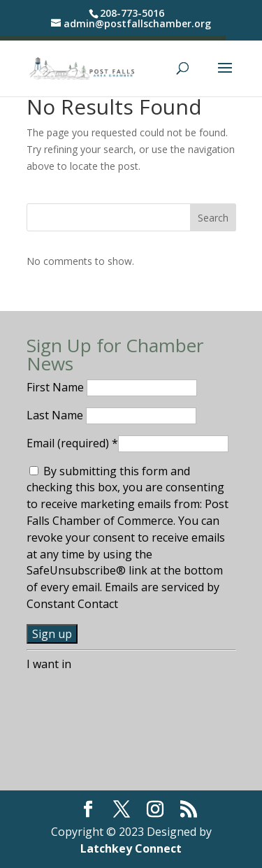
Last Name (56, 415)
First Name (57, 387)
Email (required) (72, 443)
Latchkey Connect (131, 848)
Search (213, 218)
